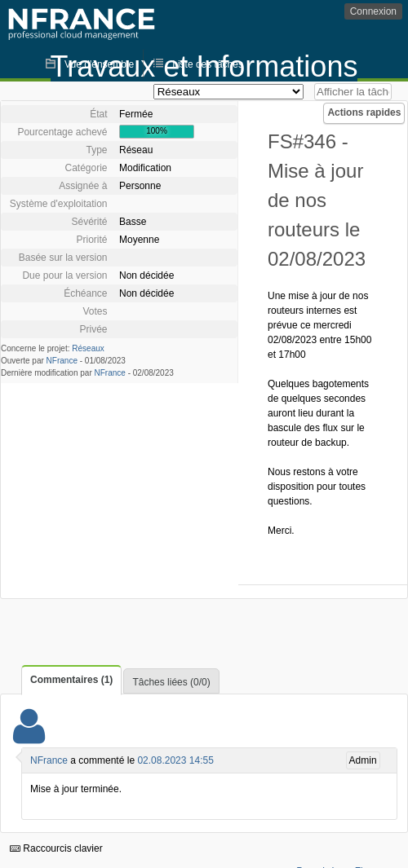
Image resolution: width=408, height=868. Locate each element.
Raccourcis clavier (56, 848)
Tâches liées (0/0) (171, 682)
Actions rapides (364, 112)
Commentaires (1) (71, 680)
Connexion (373, 11)
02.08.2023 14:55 (175, 760)
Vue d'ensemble (99, 64)
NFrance (62, 361)
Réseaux (88, 348)
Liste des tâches (208, 64)
